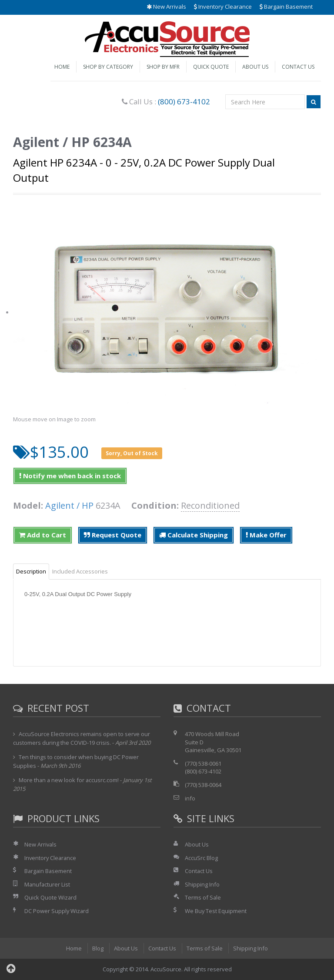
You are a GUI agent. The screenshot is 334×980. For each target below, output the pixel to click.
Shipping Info (202, 884)
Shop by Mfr (163, 67)
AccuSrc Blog (201, 858)
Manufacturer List (48, 884)
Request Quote (113, 535)
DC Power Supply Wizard (57, 911)
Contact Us (298, 67)
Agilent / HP (69, 505)
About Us (255, 67)
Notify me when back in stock (70, 476)
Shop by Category (108, 67)
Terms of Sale (203, 897)
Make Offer (266, 535)
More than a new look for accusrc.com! (69, 780)
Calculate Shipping (194, 535)
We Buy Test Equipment (216, 911)
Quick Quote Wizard (51, 897)
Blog (97, 948)
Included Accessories (80, 571)
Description (31, 571)
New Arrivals (166, 7)
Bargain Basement (286, 7)
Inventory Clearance (223, 7)
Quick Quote (211, 67)
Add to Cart (43, 535)
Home (62, 67)
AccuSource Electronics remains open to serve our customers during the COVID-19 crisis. (82, 738)
